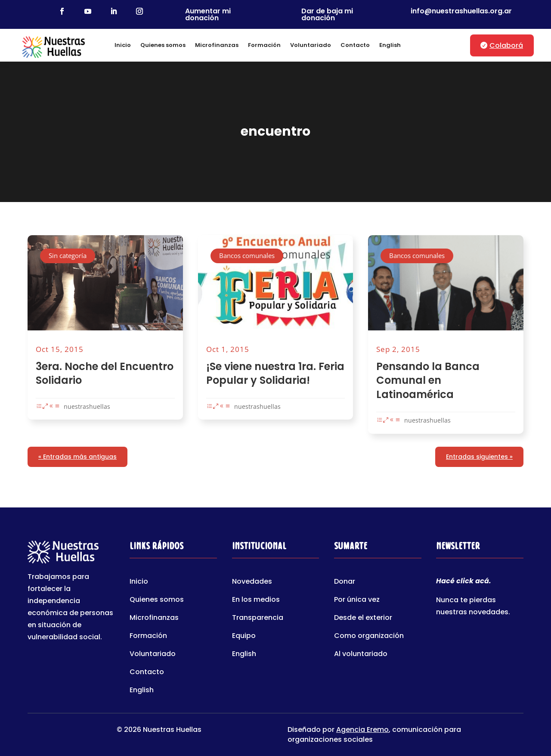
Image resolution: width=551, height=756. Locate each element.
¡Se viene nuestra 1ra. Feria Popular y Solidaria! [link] (275, 373)
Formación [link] (264, 45)
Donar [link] (345, 582)
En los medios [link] (256, 600)
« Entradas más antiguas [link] (77, 457)
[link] (62, 11)
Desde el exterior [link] (363, 619)
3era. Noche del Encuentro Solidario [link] (105, 373)
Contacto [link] (355, 45)
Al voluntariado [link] (361, 655)
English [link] (390, 45)
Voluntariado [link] (311, 45)
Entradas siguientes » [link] (479, 457)
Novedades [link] (252, 582)
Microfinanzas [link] (217, 45)
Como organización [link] (369, 637)
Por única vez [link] (357, 600)
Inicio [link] (123, 45)
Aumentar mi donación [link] (208, 14)
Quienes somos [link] (163, 45)
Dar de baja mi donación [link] (327, 14)
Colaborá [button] (506, 45)
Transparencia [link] (258, 619)
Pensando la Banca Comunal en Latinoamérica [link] (428, 380)
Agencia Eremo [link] (362, 730)
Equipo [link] (244, 637)
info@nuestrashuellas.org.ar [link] (461, 11)
